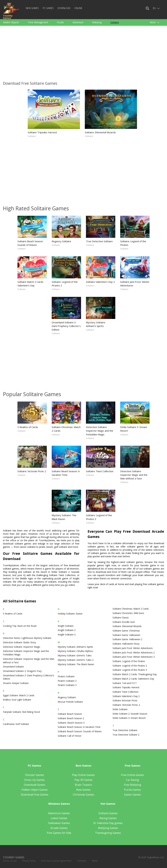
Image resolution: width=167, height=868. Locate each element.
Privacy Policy (29, 861)
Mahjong (97, 22)
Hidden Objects (11, 22)
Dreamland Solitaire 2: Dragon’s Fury (22, 671)
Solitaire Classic (121, 618)
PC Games (48, 8)
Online (78, 8)
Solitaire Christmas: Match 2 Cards (66, 429)
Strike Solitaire (120, 709)
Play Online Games (83, 775)
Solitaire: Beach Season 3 (71, 723)
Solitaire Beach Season (70, 714)
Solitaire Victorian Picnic (125, 700)
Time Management (38, 22)
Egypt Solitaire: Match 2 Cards (19, 695)
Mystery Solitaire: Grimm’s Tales (75, 655)
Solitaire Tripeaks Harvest (42, 132)
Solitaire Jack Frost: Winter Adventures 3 (134, 657)
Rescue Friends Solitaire (70, 702)
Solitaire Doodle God (124, 622)
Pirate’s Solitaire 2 (67, 681)
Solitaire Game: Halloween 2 (127, 639)
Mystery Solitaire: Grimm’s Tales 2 (76, 660)
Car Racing (132, 780)
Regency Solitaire (61, 241)
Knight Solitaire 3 (67, 635)
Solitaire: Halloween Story (126, 644)
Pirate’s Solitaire (66, 676)
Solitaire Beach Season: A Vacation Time (66, 473)
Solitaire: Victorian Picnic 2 (32, 471)
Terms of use (10, 861)
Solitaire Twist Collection (100, 471)
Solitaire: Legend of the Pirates (133, 243)
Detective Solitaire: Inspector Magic (22, 647)
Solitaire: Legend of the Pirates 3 (99, 517)
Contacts (82, 861)
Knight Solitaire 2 (67, 630)
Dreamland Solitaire (13, 667)
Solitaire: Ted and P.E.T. (125, 683)
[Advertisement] (83, 53)
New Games (32, 8)
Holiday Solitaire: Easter (70, 614)
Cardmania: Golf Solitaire (16, 724)
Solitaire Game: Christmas (126, 631)
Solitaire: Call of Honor (70, 736)
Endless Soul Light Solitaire (17, 700)
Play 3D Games (83, 780)
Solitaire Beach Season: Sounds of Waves (30, 243)
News (95, 861)
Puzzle (60, 22)
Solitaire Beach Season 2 (71, 718)
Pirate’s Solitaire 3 (67, 685)
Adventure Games (59, 813)
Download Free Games (35, 795)
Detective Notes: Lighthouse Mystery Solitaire (27, 638)
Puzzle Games (132, 790)
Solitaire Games (108, 813)
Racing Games (108, 818)
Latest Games (59, 818)
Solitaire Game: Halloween (126, 635)
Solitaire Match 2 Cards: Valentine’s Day (31, 284)
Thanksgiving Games (108, 833)
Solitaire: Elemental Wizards (100, 132)
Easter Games (133, 795)
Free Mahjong (133, 785)
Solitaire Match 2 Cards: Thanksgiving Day (135, 674)
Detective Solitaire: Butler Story (19, 642)
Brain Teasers (83, 785)
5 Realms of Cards (28, 427)
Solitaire (115, 22)
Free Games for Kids (59, 833)
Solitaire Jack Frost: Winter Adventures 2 (134, 653)
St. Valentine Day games (108, 823)
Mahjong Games (108, 828)
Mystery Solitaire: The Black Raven (64, 517)
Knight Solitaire (66, 626)
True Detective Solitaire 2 (126, 735)
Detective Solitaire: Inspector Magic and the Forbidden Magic (100, 431)
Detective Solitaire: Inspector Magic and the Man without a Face (134, 475)
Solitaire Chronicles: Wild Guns (128, 613)
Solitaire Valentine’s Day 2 (100, 282)
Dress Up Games (34, 780)
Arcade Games (59, 828)
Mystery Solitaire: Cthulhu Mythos (75, 651)
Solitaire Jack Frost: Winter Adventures (135, 284)
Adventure (78, 22)
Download (64, 8)
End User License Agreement (56, 861)
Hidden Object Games (35, 790)
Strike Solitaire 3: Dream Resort (134, 429)
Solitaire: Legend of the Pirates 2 (65, 284)
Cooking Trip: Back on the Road (20, 626)
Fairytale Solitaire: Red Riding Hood (21, 712)
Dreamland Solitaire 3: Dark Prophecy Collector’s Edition (66, 326)
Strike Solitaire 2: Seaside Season (130, 714)
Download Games (34, 785)
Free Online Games (133, 775)
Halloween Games (59, 823)
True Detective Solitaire (99, 241)
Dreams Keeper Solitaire (16, 683)
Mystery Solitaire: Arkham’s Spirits (96, 324)
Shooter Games (35, 775)
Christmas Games (83, 795)
